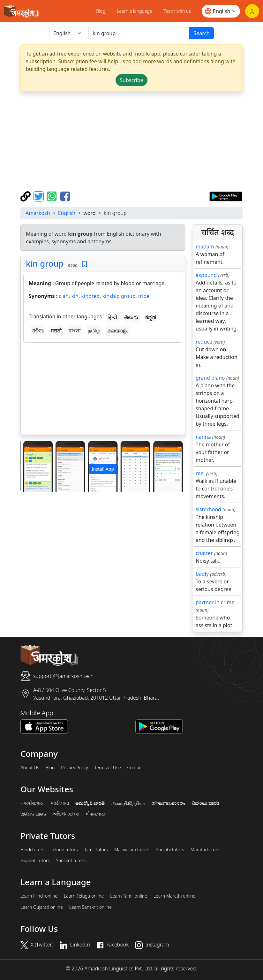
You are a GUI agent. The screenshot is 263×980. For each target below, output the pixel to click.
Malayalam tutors (132, 850)
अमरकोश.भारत (32, 803)
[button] (33, 466)
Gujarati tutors (35, 861)
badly (202, 574)
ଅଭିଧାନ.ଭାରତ (34, 814)
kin (75, 296)
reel (200, 473)
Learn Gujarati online (42, 907)
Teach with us (177, 11)
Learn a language (135, 11)
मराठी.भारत (60, 803)
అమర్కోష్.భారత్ (90, 803)
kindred (91, 296)
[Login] (252, 11)
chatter (204, 553)
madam (205, 247)
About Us (30, 768)
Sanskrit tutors (71, 861)
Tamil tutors (96, 850)
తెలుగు (131, 317)
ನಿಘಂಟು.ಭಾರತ (206, 803)
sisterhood (208, 509)
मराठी (56, 330)
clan (64, 296)
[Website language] (221, 11)
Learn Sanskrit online (90, 907)
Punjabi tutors (170, 850)
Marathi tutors (205, 850)
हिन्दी (112, 317)
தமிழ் (94, 330)
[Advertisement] (131, 141)
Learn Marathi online (175, 896)
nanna (203, 437)
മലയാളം (118, 330)
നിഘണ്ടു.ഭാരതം (168, 803)
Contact (135, 768)
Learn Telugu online (84, 896)
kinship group (119, 296)
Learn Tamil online (129, 896)
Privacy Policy (74, 768)
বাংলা (75, 330)
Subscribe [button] (131, 80)
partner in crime (215, 602)
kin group (45, 263)
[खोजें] (139, 33)
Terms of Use (107, 768)
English (67, 213)
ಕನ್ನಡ (151, 317)
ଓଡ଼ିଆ (38, 330)
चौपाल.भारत (96, 814)
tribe (144, 296)
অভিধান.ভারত (66, 814)
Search (202, 33)
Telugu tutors (64, 850)
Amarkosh (38, 213)
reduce (204, 342)
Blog (101, 11)
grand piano (210, 378)
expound (206, 275)
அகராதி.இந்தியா (128, 803)
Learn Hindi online (39, 896)
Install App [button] (103, 469)
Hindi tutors (32, 850)
